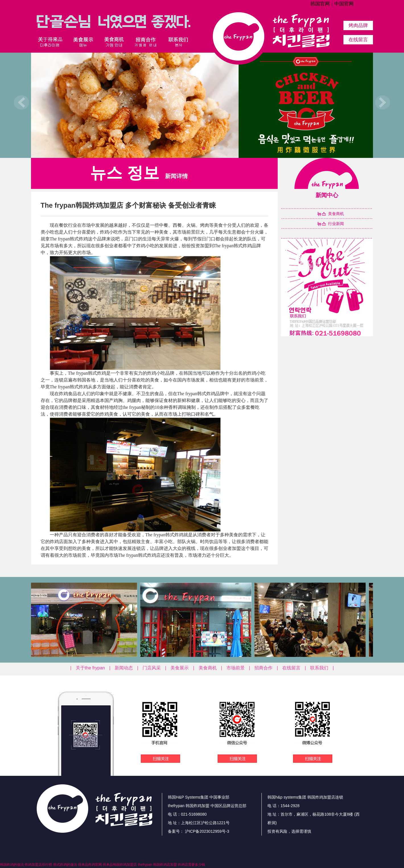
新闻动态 (124, 668)
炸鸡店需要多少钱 (191, 865)
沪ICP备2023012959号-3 (207, 831)
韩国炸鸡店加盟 (165, 865)
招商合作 (263, 668)
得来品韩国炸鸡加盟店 (120, 865)
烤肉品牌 (358, 25)
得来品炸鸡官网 (90, 865)
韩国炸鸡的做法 (12, 865)
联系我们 (319, 668)
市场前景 (236, 668)
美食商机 (208, 668)
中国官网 (344, 4)
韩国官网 (320, 4)
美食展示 (180, 668)
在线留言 (358, 40)
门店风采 (152, 668)
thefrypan (145, 865)
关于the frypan (90, 668)
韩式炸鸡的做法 (65, 865)
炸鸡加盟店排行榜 (38, 865)
